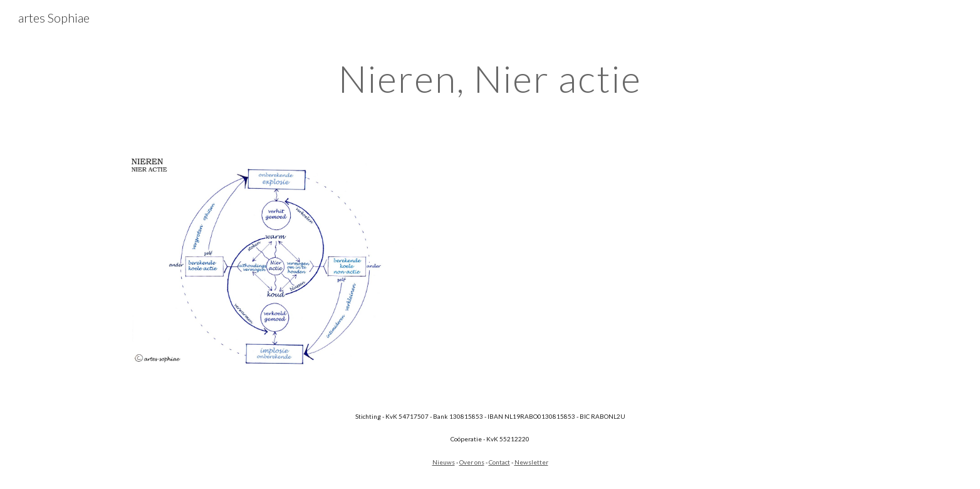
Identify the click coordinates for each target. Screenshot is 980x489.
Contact (499, 462)
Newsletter (531, 462)
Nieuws (444, 462)
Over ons (472, 462)
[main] (490, 78)
